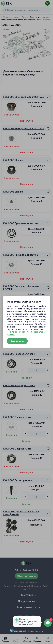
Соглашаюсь (17, 341)
